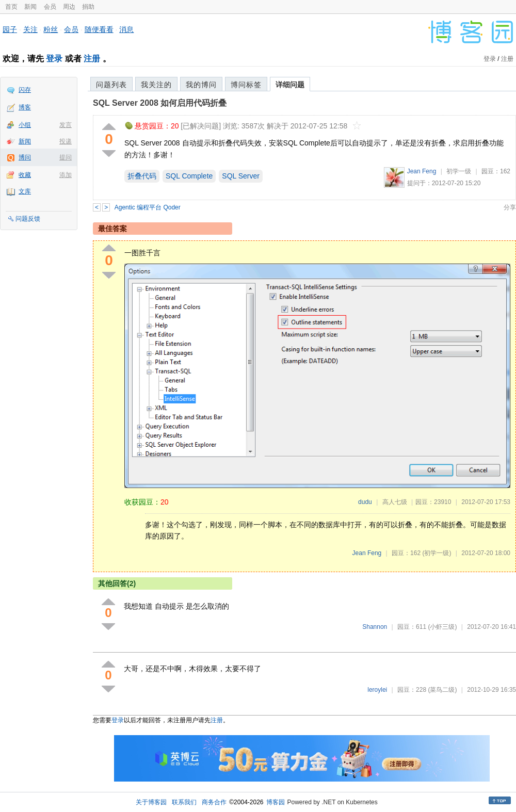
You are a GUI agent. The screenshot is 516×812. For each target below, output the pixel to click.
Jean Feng (422, 171)
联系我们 (184, 802)
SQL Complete (189, 176)
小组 (25, 125)
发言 (66, 125)
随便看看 (99, 29)
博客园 (276, 802)
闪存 (25, 90)
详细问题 (290, 85)
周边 (69, 7)
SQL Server (241, 176)
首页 (11, 7)
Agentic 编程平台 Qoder (148, 207)
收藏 (25, 175)
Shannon (375, 627)
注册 (92, 59)
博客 (25, 107)
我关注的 (156, 85)
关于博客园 (151, 802)
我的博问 (201, 85)
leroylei (377, 690)
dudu (365, 502)
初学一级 (459, 171)
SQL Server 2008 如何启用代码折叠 (160, 103)
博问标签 (246, 85)
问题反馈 (28, 219)
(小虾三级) (442, 627)
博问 (25, 157)
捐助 (88, 7)
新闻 (30, 7)
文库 (25, 191)
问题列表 (111, 85)
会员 (50, 7)
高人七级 (395, 502)
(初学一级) (437, 553)
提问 (66, 157)
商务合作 (214, 802)
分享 (510, 207)
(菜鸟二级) (442, 690)
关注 (30, 29)
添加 (66, 175)
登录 (54, 59)
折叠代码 (142, 176)
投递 (66, 141)
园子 (10, 29)
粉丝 (51, 29)
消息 (126, 29)
